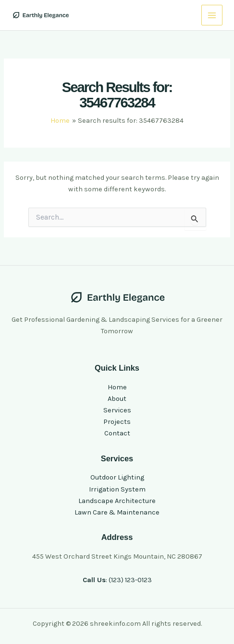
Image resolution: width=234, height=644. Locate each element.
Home (117, 387)
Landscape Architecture (117, 501)
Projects (117, 422)
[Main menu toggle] (212, 15)
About (117, 399)
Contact (117, 433)
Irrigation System (117, 489)
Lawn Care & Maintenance (117, 512)
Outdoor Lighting (117, 477)
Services (117, 410)
